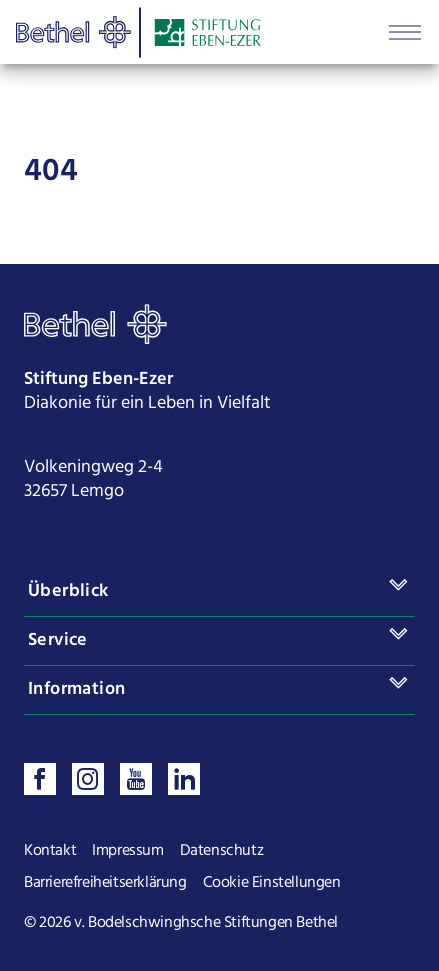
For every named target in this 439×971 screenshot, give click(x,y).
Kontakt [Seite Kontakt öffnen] (50, 851)
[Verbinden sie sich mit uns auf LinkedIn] (184, 779)
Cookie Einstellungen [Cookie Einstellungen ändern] (272, 883)
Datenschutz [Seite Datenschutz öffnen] (222, 851)
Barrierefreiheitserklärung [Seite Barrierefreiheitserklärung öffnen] (105, 883)
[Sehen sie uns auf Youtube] (136, 779)
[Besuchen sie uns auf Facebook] (40, 779)
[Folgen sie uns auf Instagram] (88, 779)
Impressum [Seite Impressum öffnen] (127, 851)
